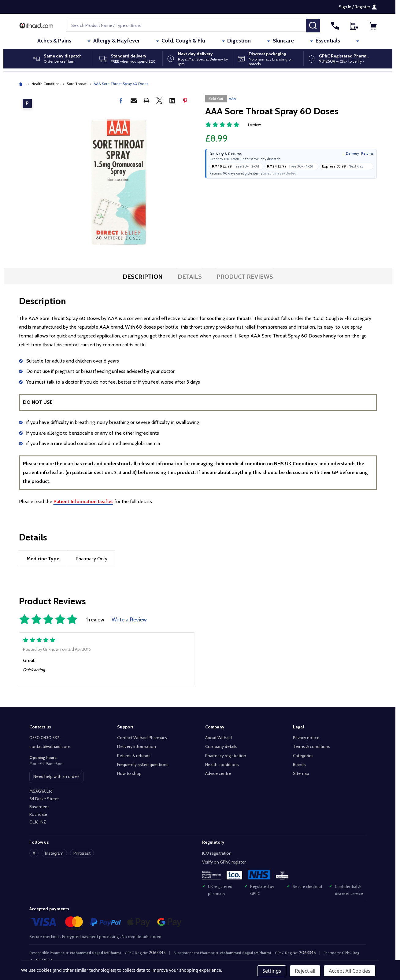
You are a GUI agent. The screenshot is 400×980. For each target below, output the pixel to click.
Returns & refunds (134, 756)
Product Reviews (245, 277)
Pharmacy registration (226, 756)
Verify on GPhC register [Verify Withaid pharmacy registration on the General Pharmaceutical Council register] (224, 862)
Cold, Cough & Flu (198, 41)
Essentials (306, 41)
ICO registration (217, 853)
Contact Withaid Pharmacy (142, 738)
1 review (254, 125)
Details (190, 277)
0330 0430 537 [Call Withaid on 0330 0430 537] (44, 738)
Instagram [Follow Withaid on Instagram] (54, 853)
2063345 (157, 952)
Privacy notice (306, 738)
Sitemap (301, 773)
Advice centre (218, 773)
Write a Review (129, 620)
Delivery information (137, 746)
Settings (272, 971)
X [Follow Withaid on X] (34, 853)
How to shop (129, 773)
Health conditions (222, 764)
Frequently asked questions (143, 764)
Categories (303, 756)
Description (143, 277)
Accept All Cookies (350, 971)
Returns (367, 153)
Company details (221, 746)
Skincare (274, 41)
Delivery (352, 153)
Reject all (305, 971)
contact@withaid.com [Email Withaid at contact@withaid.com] (50, 746)
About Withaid (219, 738)
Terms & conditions (312, 746)
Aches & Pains (93, 41)
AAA (232, 99)
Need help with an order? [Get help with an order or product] (56, 778)
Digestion (241, 41)
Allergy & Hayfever (143, 41)
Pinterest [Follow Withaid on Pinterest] (82, 853)
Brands (299, 764)
